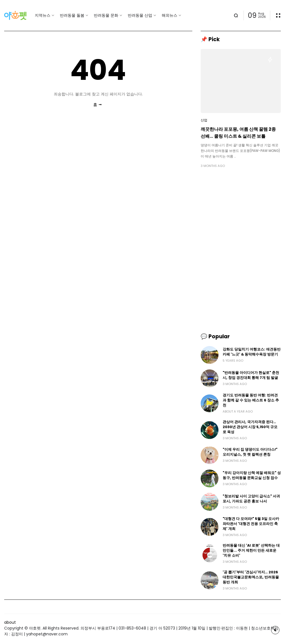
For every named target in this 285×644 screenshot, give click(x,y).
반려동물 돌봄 (72, 15)
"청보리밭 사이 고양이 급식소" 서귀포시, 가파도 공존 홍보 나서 (251, 499)
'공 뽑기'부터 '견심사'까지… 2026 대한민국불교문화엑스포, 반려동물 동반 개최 (251, 577)
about (10, 622)
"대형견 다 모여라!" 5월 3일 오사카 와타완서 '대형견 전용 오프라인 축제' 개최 (251, 524)
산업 (204, 120)
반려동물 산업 (140, 15)
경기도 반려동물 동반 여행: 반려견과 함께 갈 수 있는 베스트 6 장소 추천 (251, 400)
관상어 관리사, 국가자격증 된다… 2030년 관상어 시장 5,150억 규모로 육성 (250, 427)
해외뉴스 (169, 15)
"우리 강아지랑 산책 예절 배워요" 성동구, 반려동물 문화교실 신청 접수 (252, 475)
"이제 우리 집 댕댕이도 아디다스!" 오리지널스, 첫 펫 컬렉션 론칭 (250, 452)
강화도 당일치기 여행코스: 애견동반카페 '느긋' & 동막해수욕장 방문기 (252, 352)
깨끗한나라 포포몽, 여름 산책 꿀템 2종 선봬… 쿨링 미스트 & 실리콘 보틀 (238, 133)
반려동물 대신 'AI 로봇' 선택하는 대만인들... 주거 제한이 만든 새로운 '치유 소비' (251, 550)
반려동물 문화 (106, 15)
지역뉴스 (43, 15)
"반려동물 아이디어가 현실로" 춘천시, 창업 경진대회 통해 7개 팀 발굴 (251, 375)
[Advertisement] (241, 211)
